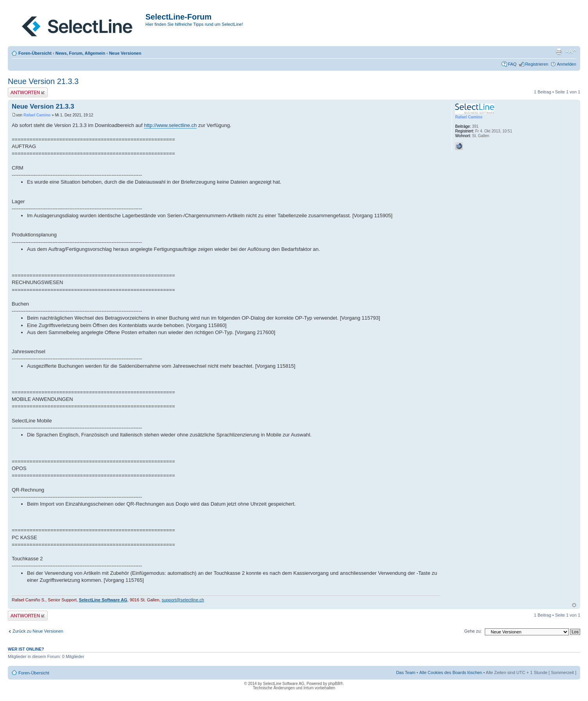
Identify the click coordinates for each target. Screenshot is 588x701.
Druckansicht (559, 52)
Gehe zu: (473, 631)
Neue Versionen (125, 53)
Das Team (406, 672)
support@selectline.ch (183, 600)
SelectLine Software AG (103, 600)
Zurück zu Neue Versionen (38, 631)
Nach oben (574, 605)
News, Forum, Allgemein (80, 53)
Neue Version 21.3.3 (43, 81)
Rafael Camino (37, 115)
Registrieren (537, 64)
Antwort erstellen (28, 92)
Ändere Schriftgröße (571, 52)
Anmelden (566, 64)
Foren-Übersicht (35, 53)
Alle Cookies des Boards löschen (451, 672)
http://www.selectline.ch (170, 125)
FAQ (512, 64)
